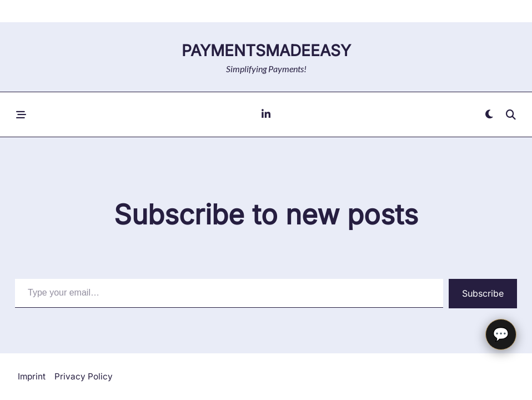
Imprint (32, 376)
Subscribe (483, 293)
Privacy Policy (84, 376)
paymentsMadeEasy (266, 51)
